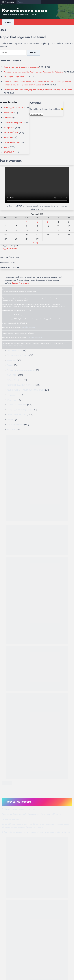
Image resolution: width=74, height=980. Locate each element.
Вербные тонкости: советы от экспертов (21, 67)
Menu (8, 22)
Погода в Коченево (9, 249)
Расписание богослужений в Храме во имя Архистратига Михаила (33, 72)
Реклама (11, 420)
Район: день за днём (13, 108)
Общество (8, 118)
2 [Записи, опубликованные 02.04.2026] (37, 222)
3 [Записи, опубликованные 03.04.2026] (48, 222)
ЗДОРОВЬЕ (9, 152)
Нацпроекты (9, 127)
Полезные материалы (13, 122)
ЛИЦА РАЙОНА (11, 132)
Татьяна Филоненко (21, 283)
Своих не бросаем (12, 142)
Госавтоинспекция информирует (21, 370)
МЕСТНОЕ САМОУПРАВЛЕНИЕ (21, 385)
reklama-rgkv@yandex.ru (34, 337)
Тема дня (8, 137)
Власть (6, 147)
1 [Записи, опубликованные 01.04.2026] (27, 222)
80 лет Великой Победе (18, 355)
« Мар (36, 243)
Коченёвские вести (25, 10)
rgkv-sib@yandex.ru (28, 327)
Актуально (8, 113)
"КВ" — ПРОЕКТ (14, 350)
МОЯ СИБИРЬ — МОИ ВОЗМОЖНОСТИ (26, 390)
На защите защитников (14, 77)
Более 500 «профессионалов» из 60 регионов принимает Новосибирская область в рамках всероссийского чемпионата (37, 83)
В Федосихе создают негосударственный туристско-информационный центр (38, 90)
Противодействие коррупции (20, 410)
